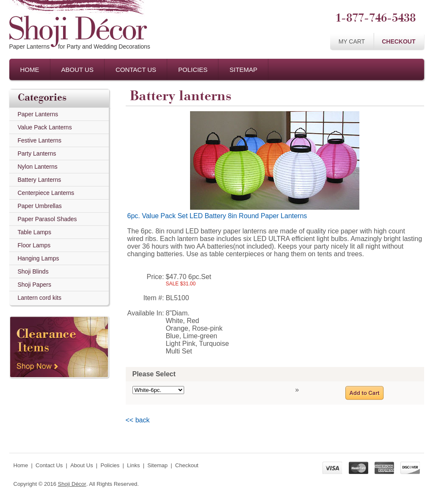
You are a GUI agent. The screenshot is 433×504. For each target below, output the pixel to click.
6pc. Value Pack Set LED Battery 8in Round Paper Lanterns (217, 216)
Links (133, 465)
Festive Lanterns (40, 140)
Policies (193, 70)
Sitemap (243, 70)
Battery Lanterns (40, 180)
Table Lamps (34, 232)
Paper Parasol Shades (47, 219)
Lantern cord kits (40, 298)
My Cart (352, 41)
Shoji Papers (34, 285)
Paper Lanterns (38, 114)
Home (30, 70)
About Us (77, 70)
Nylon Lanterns (38, 167)
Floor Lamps (34, 245)
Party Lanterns (37, 153)
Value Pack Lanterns (45, 127)
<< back (138, 420)
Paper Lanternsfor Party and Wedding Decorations (80, 47)
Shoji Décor (72, 484)
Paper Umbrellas (40, 206)
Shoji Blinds (33, 271)
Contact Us (136, 70)
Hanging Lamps (39, 258)
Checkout (399, 41)
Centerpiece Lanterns (46, 193)
